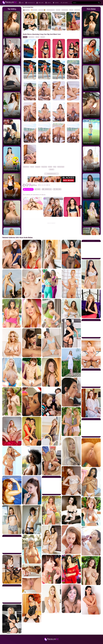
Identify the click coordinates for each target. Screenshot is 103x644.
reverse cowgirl (61, 167)
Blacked (37, 37)
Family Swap (77, 10)
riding (55, 167)
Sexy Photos (26, 10)
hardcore (43, 37)
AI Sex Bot (58, 10)
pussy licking (44, 167)
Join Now (25, 37)
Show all (52, 169)
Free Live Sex (42, 10)
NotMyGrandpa (65, 10)
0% (30, 184)
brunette (50, 167)
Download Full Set (51, 174)
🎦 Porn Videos (34, 10)
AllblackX (71, 10)
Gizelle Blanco (31, 37)
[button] (80, 207)
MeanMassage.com (51, 10)
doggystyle (38, 167)
